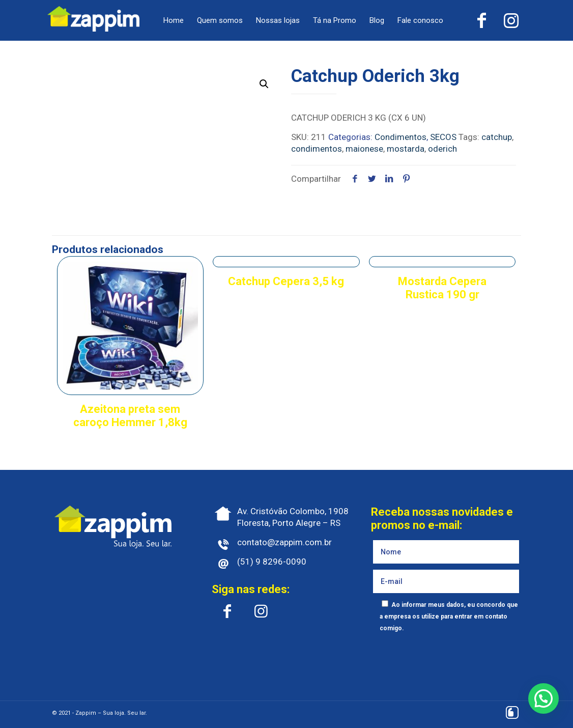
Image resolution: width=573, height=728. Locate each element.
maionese (364, 149)
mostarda (406, 149)
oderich (442, 149)
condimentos (317, 149)
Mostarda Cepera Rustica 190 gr (442, 288)
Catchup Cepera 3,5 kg (286, 281)
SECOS (443, 137)
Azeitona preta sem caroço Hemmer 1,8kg (130, 416)
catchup (497, 137)
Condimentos (400, 137)
